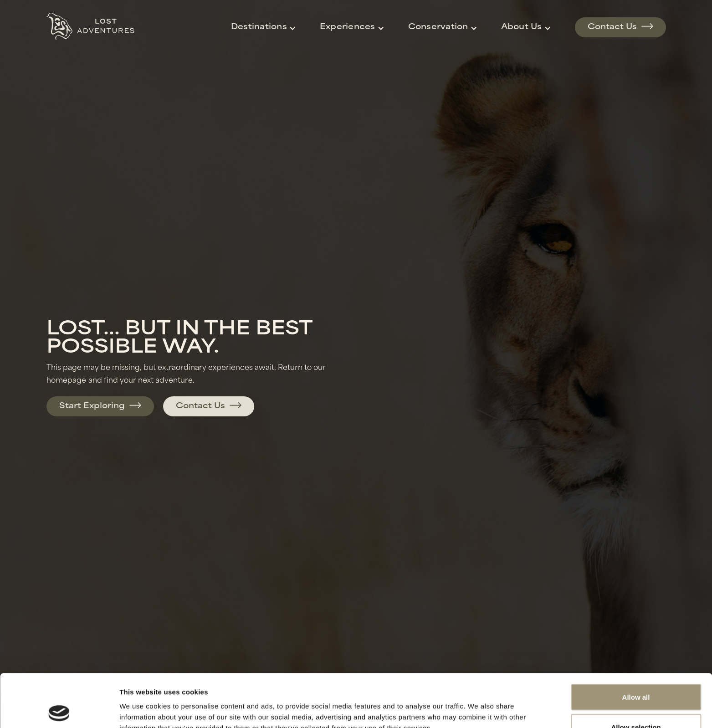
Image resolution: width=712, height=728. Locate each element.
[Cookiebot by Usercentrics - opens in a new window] (59, 710)
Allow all (636, 644)
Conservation (438, 27)
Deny (636, 704)
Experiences (348, 27)
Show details (478, 705)
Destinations (259, 27)
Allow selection (636, 674)
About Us (522, 27)
